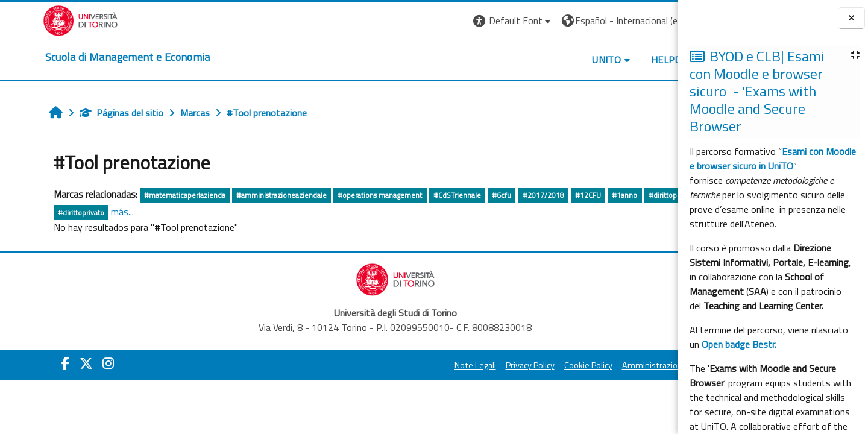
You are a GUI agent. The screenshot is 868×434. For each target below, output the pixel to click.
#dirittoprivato (44, 212)
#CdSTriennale (420, 195)
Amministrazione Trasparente (608, 365)
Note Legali (405, 365)
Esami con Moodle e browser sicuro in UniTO (773, 159)
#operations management (344, 195)
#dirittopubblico (638, 195)
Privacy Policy (460, 365)
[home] (85, 57)
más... (86, 212)
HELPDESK (605, 60)
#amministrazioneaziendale (245, 195)
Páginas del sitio (85, 113)
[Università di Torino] (38, 19)
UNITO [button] (537, 60)
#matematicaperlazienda (148, 195)
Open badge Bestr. (739, 344)
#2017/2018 (507, 195)
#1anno (588, 195)
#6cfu (465, 195)
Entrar (656, 20)
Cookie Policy (518, 365)
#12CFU (551, 195)
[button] (443, 21)
